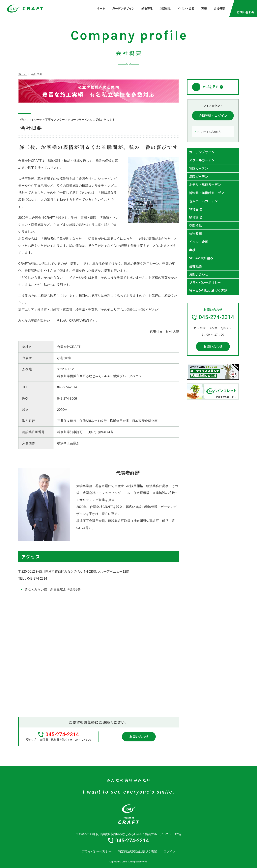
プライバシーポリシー (205, 282)
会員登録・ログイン (213, 115)
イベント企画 (186, 8)
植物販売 (195, 233)
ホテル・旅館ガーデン (205, 185)
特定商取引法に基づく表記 (208, 291)
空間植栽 (165, 8)
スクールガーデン (202, 160)
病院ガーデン (199, 176)
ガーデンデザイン (123, 8)
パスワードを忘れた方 (209, 132)
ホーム (101, 8)
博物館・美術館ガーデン (207, 193)
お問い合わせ (139, 736)
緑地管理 (147, 8)
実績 (204, 8)
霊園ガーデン (199, 168)
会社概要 (219, 8)
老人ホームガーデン (203, 201)
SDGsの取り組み (201, 258)
